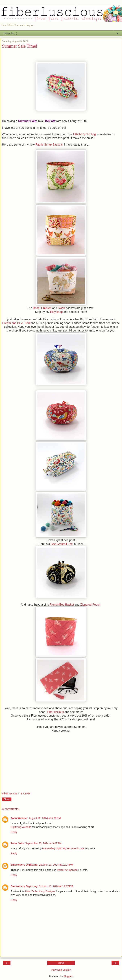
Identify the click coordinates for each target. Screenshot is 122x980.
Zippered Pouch (90, 605)
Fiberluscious (56, 712)
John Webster (19, 818)
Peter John (17, 843)
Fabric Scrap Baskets (49, 145)
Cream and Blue (12, 323)
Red (27, 323)
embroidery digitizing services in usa (63, 848)
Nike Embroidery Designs (40, 891)
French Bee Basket (62, 605)
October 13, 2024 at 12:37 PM (56, 886)
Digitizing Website (21, 827)
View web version (61, 970)
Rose (36, 308)
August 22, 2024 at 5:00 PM (45, 818)
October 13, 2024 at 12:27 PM (56, 865)
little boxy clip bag (85, 134)
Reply (14, 832)
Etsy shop (56, 312)
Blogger (68, 976)
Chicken (46, 308)
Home (61, 963)
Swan (61, 308)
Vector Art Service (68, 870)
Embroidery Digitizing (24, 865)
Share (7, 799)
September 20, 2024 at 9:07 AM (43, 843)
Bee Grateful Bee (62, 544)
